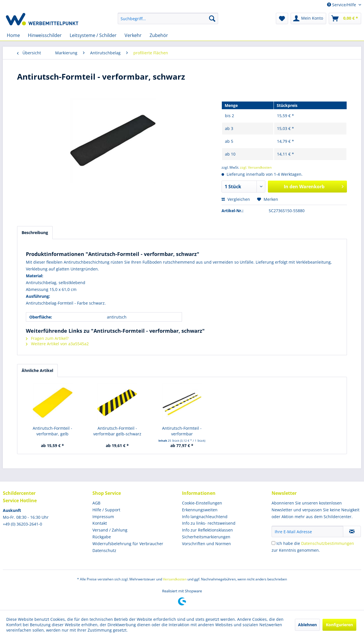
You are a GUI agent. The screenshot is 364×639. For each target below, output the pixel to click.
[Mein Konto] (308, 18)
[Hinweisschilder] (45, 35)
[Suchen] (212, 18)
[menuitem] (168, 18)
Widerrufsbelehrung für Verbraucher (128, 544)
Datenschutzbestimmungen (328, 543)
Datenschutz (104, 550)
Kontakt (100, 523)
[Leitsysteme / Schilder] (93, 35)
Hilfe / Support (106, 510)
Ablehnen (307, 625)
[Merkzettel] (282, 18)
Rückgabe (102, 537)
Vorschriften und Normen (206, 544)
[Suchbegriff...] (168, 18)
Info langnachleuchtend (205, 517)
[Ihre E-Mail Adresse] (307, 532)
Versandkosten (175, 579)
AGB (96, 503)
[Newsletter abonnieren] (352, 532)
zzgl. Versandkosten (256, 167)
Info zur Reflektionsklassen (207, 530)
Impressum (103, 517)
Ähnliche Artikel (37, 370)
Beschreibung (35, 232)
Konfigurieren (339, 625)
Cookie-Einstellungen (202, 503)
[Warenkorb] (345, 18)
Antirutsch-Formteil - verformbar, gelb (52, 431)
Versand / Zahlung (110, 530)
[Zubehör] (159, 35)
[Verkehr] (133, 35)
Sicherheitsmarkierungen (206, 537)
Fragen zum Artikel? (47, 338)
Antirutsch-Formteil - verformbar (182, 431)
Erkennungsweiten (200, 510)
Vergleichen (236, 199)
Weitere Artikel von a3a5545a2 (57, 344)
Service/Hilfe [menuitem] (342, 5)
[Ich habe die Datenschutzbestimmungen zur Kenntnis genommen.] (273, 543)
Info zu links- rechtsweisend (209, 523)
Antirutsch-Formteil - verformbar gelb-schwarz (117, 431)
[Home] (13, 35)
